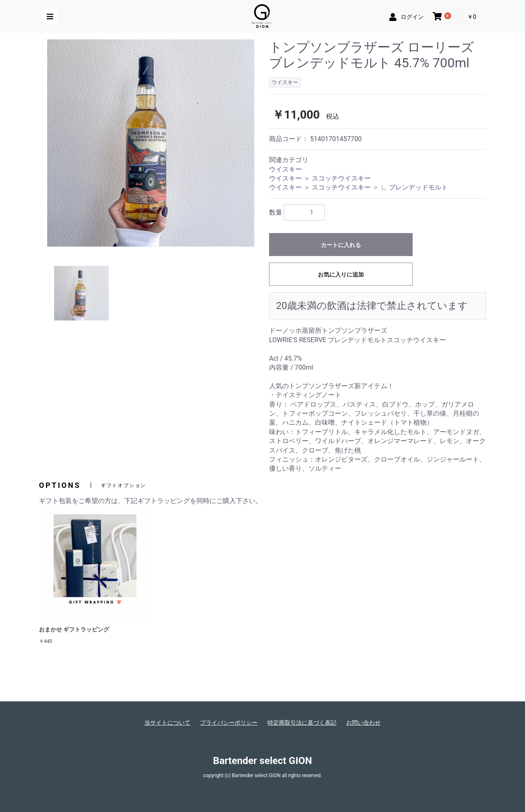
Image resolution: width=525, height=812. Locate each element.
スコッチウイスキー (341, 178)
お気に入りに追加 (341, 274)
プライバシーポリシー (229, 723)
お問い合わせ (363, 723)
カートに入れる (341, 245)
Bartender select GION (262, 761)
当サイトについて (167, 723)
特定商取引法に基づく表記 (302, 723)
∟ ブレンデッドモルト (414, 187)
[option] (151, 143)
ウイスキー (285, 169)
